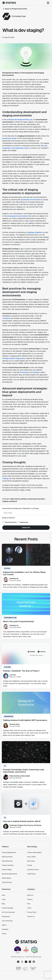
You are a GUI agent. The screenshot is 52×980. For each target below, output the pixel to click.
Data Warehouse (7, 861)
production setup (9, 138)
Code (4, 899)
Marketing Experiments (9, 874)
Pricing (30, 865)
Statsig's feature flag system (14, 358)
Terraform (6, 318)
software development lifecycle (20, 120)
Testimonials (31, 874)
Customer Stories (33, 870)
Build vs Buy (31, 861)
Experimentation (7, 857)
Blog (3, 904)
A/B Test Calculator (8, 912)
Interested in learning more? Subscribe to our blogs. (21, 508)
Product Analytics (8, 865)
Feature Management (9, 853)
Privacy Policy (32, 912)
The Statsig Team (19, 16)
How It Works (31, 857)
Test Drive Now (7, 882)
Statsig (5, 478)
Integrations (6, 917)
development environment (17, 216)
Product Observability (34, 853)
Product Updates (7, 908)
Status (4, 934)
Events (4, 925)
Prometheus (25, 372)
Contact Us (31, 917)
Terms (29, 908)
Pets (29, 904)
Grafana (36, 372)
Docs (3, 895)
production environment (30, 200)
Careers (30, 899)
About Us (30, 895)
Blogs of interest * (9, 518)
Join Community (7, 921)
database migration (35, 232)
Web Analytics (6, 878)
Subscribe (26, 527)
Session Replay (7, 870)
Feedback (5, 929)
